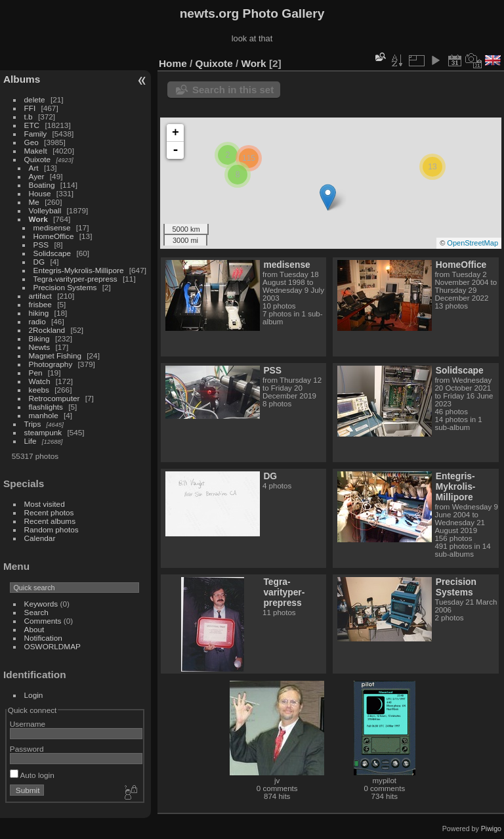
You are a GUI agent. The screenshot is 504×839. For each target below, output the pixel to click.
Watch (40, 381)
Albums (22, 79)
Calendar (40, 538)
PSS (41, 245)
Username (28, 724)
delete (35, 99)
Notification (43, 638)
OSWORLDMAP (52, 646)
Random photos (52, 529)
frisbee (40, 304)
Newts (40, 347)
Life (31, 441)
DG (39, 262)
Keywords (41, 604)
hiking (39, 313)
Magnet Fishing (55, 355)
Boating (42, 185)
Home (173, 63)
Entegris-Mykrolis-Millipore (79, 270)
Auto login (32, 775)
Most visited (45, 504)
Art (34, 168)
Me (34, 202)
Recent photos (49, 512)
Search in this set (233, 90)
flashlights (46, 407)
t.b (29, 117)
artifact (40, 296)
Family (36, 134)
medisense (52, 227)
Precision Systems (65, 287)
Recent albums (50, 521)
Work (38, 219)
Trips (33, 424)
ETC (32, 125)
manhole (44, 415)
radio (37, 321)
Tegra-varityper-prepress (75, 279)
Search (36, 612)
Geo (31, 142)
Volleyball (45, 210)
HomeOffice (54, 236)
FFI (30, 108)
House (40, 193)
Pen (36, 373)
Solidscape (52, 253)
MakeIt (36, 151)
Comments (43, 621)
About (34, 629)
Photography (51, 364)
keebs (39, 390)
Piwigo (491, 828)
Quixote (38, 159)
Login (34, 695)
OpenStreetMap (472, 243)
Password (27, 749)
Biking (39, 338)
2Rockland (47, 330)
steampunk (43, 432)
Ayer (37, 176)
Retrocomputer (54, 398)
